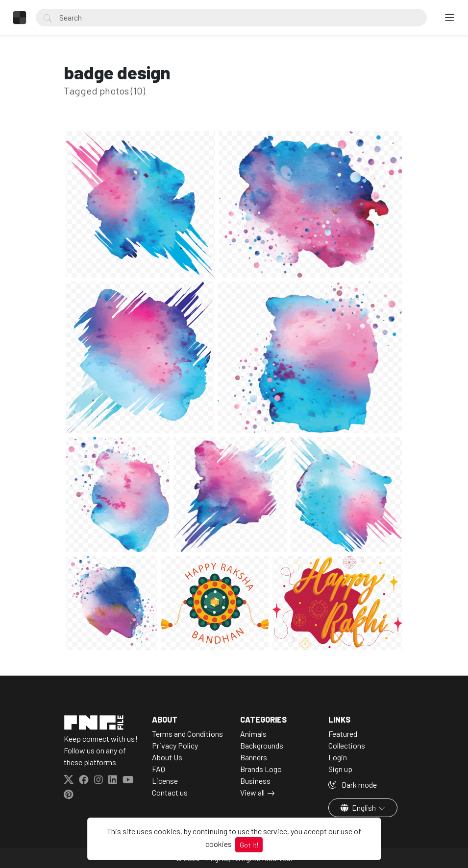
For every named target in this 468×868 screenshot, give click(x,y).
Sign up (340, 769)
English (359, 808)
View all (252, 792)
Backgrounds (262, 745)
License (165, 781)
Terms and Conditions (187, 734)
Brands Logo (261, 769)
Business (255, 781)
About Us (167, 757)
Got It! (249, 845)
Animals (253, 734)
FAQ (159, 769)
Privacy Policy (175, 745)
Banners (254, 757)
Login (338, 757)
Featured (343, 734)
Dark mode (353, 785)
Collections (347, 745)
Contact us (170, 792)
